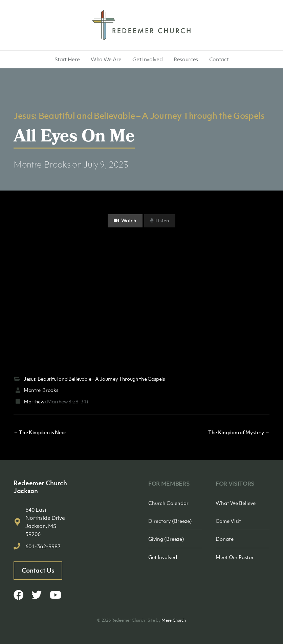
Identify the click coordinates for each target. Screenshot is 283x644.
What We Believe (236, 503)
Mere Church (173, 620)
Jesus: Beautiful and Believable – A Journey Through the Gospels (139, 115)
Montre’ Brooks (42, 164)
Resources (186, 59)
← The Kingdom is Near (40, 432)
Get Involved (147, 59)
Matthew (34, 401)
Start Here (67, 59)
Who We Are (106, 59)
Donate (225, 539)
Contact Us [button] (38, 570)
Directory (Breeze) (170, 521)
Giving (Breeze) (166, 539)
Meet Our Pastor (235, 557)
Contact (219, 59)
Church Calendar (168, 503)
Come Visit (228, 521)
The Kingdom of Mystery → (239, 432)
